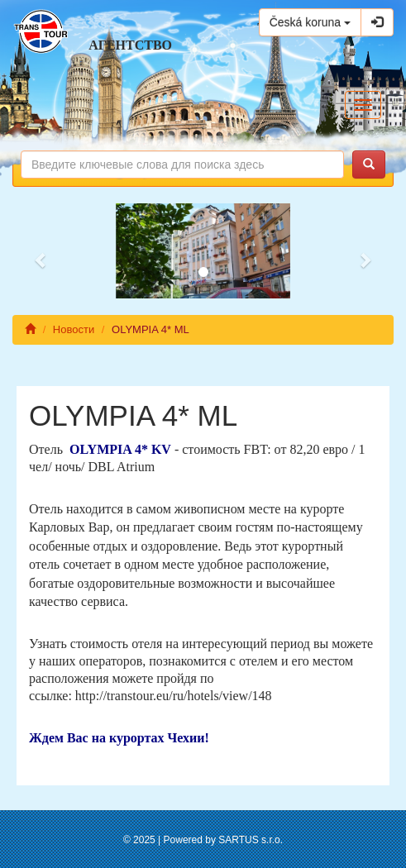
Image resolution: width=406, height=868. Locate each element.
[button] (41, 251)
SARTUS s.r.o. (251, 840)
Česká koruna (310, 22)
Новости (74, 329)
